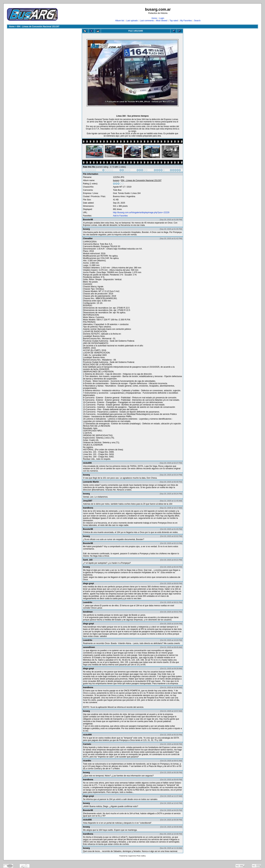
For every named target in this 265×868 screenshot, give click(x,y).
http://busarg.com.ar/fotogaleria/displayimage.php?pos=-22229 (141, 212)
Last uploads (132, 21)
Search (197, 21)
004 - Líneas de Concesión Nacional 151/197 (38, 26)
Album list (120, 21)
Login (162, 18)
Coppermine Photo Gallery (137, 856)
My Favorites (186, 21)
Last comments (147, 21)
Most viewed (162, 21)
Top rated (174, 21)
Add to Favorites (120, 216)
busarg (116, 180)
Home (154, 18)
